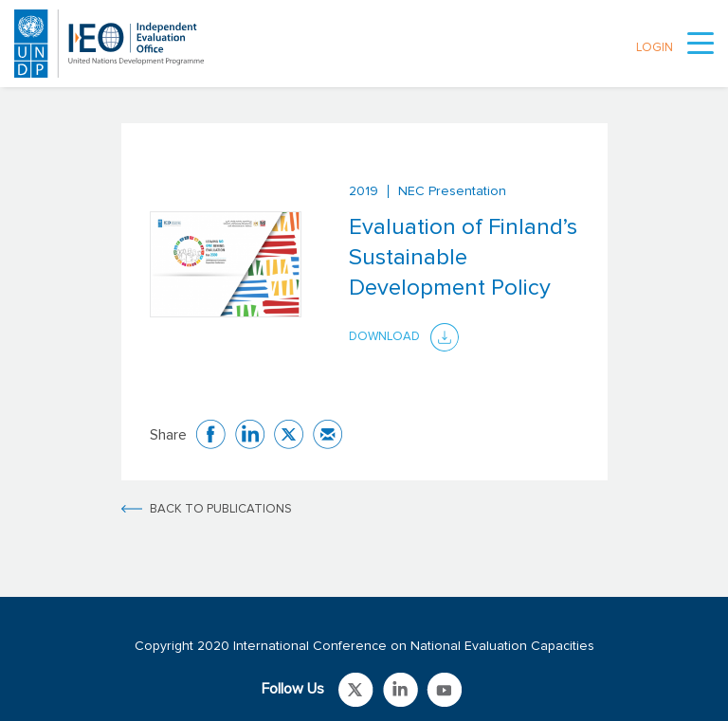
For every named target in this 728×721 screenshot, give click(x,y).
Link (356, 690)
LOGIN (655, 48)
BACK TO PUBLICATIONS (221, 509)
